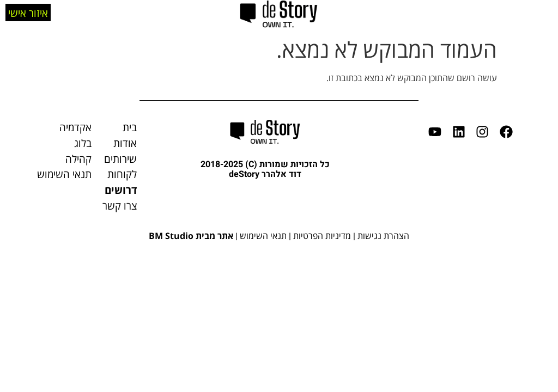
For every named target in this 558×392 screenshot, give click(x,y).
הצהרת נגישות (383, 236)
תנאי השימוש (263, 236)
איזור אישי (28, 12)
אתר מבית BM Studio (191, 236)
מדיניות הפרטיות (322, 236)
